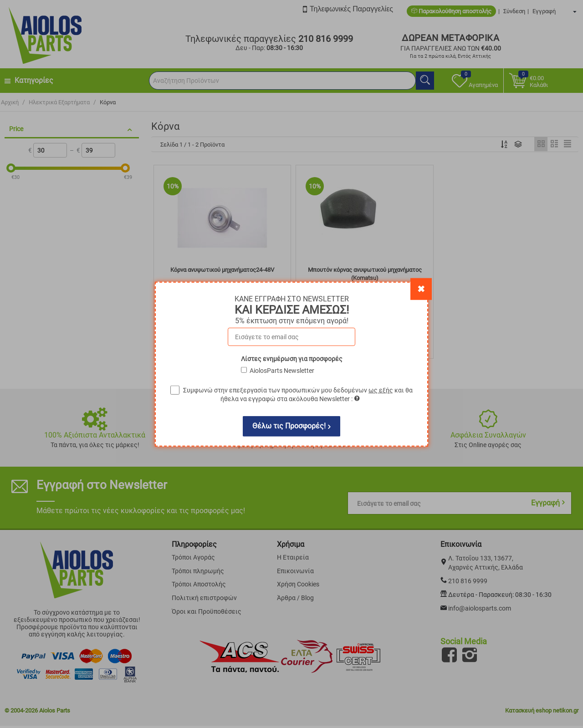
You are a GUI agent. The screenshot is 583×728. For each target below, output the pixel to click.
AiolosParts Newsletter (282, 370)
